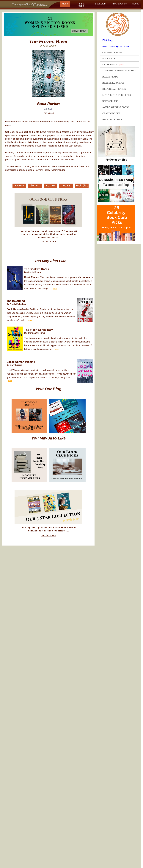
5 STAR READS (113, 65)
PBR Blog (108, 40)
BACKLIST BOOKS (112, 119)
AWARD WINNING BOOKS (116, 107)
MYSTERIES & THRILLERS (117, 95)
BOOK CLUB (109, 59)
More (55, 289)
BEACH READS (110, 77)
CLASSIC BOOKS (111, 113)
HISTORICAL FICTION (114, 89)
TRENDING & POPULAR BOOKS (119, 71)
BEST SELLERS (110, 101)
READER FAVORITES (113, 83)
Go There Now (49, 242)
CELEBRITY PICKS (112, 52)
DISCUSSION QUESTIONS (116, 46)
